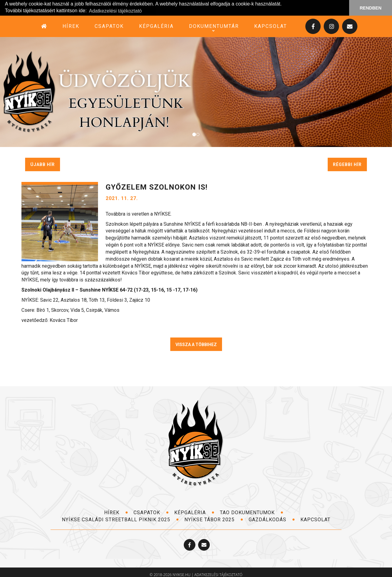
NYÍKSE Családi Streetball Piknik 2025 (120, 519)
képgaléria (156, 26)
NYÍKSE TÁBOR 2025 (214, 519)
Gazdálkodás (272, 519)
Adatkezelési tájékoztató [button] (115, 11)
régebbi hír (347, 164)
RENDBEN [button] (370, 8)
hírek (71, 26)
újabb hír (43, 164)
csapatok (109, 26)
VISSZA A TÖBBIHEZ (196, 345)
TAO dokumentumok (252, 513)
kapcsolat (271, 26)
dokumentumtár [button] (214, 26)
